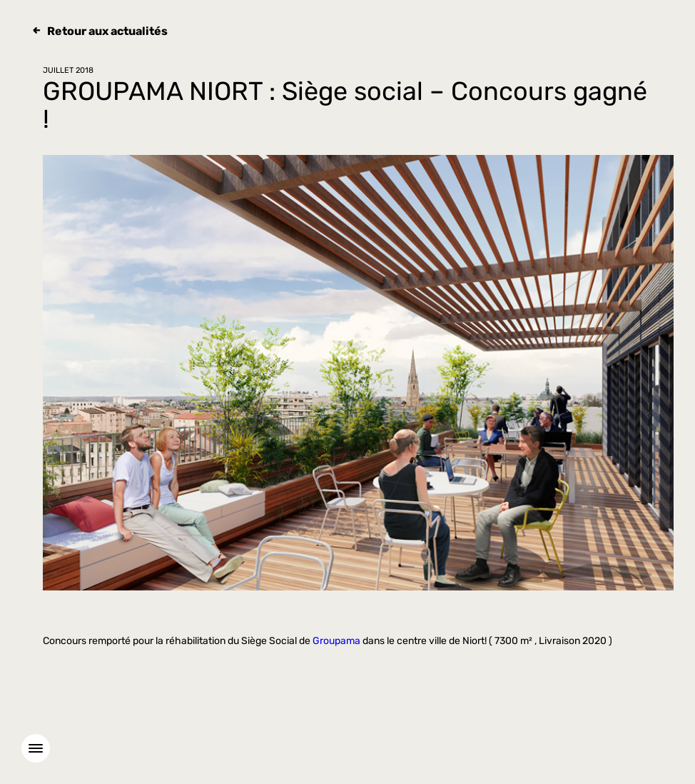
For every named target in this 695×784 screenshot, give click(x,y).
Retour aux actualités (107, 31)
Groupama (336, 641)
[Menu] (36, 748)
